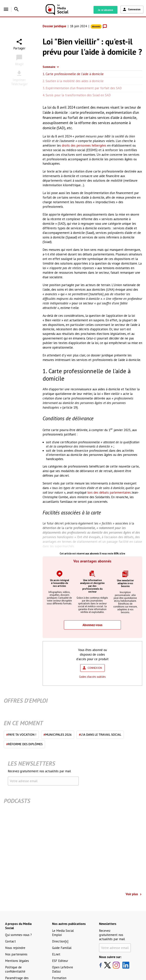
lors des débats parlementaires (109, 492)
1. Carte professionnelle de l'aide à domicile (73, 74)
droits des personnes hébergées (84, 145)
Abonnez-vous (92, 625)
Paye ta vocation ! (21, 735)
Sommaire (49, 67)
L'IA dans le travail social (100, 735)
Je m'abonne (106, 10)
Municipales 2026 (58, 735)
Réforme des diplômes (24, 744)
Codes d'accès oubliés (92, 677)
